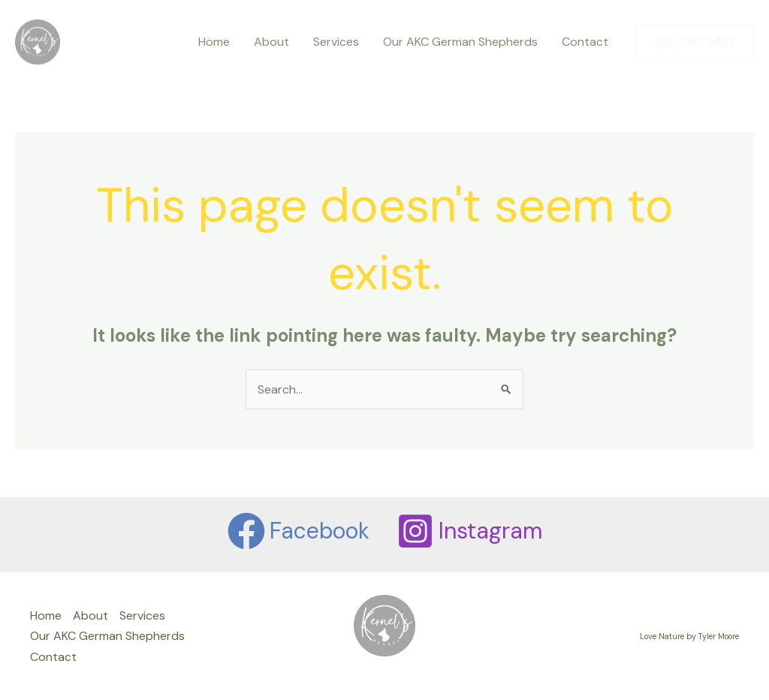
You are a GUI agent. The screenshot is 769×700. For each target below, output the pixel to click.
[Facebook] (299, 531)
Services (336, 42)
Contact (585, 42)
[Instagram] (469, 531)
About (271, 42)
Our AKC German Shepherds (460, 42)
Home (214, 42)
